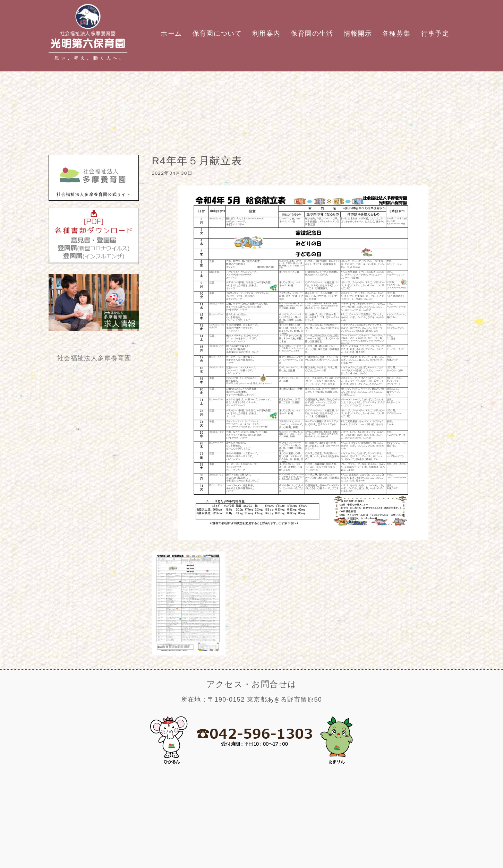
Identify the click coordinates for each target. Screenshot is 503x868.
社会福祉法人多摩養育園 (94, 358)
